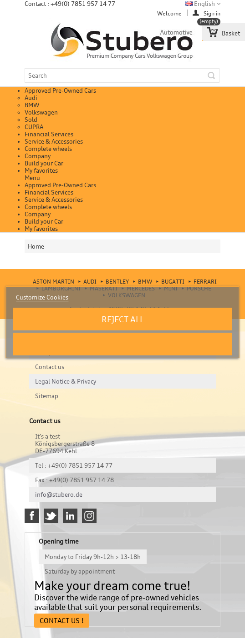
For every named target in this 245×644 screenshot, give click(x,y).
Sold (31, 120)
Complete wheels (48, 149)
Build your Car (44, 163)
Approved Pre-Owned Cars (60, 90)
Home (36, 246)
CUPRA (34, 127)
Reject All (123, 319)
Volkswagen (41, 112)
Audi (31, 98)
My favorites (41, 170)
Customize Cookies (42, 297)
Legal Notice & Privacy (66, 381)
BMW (32, 105)
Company (38, 156)
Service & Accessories (54, 141)
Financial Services (49, 134)
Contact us (50, 367)
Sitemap (47, 396)
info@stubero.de (59, 494)
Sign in (212, 13)
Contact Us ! (62, 621)
